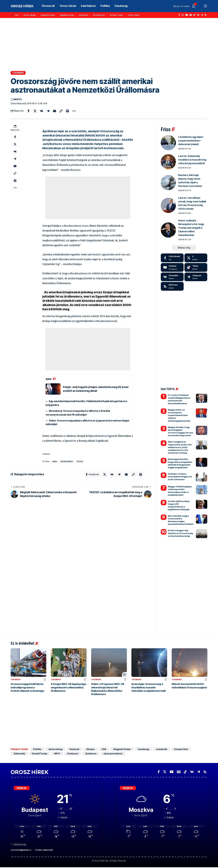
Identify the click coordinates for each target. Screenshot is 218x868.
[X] (183, 15)
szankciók (83, 15)
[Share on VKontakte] (41, 111)
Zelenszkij (19, 754)
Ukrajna (90, 749)
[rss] (172, 286)
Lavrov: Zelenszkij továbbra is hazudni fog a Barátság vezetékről (192, 160)
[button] (200, 6)
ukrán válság (30, 15)
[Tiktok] (196, 267)
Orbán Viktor (134, 15)
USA (104, 749)
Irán (17, 15)
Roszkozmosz (67, 462)
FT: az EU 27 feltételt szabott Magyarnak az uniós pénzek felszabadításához (179, 399)
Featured (74, 749)
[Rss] (206, 15)
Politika (37, 749)
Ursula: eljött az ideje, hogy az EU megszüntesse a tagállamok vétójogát (179, 505)
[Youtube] (172, 267)
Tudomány (18, 73)
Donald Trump (116, 15)
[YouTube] (187, 15)
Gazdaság (143, 749)
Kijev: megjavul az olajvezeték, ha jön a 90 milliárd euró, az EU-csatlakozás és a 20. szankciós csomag (180, 447)
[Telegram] (202, 15)
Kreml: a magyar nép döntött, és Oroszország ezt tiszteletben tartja (180, 533)
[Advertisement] (109, 44)
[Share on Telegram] (48, 111)
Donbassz (73, 754)
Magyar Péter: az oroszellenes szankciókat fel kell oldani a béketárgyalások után (179, 415)
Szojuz (80, 462)
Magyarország (67, 15)
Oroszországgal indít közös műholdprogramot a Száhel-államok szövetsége (27, 687)
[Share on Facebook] (28, 111)
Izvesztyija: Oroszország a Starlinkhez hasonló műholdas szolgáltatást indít (149, 687)
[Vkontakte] (198, 15)
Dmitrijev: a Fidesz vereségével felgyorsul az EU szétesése (180, 477)
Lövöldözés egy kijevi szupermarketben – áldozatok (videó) (191, 141)
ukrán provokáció (113, 754)
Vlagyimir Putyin (48, 15)
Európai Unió (99, 15)
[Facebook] (179, 15)
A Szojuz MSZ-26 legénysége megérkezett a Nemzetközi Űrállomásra (69, 687)
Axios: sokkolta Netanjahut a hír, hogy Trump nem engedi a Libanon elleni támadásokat (191, 228)
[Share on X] (35, 111)
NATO (57, 754)
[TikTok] (194, 15)
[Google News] (191, 15)
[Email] (54, 111)
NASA (55, 462)
